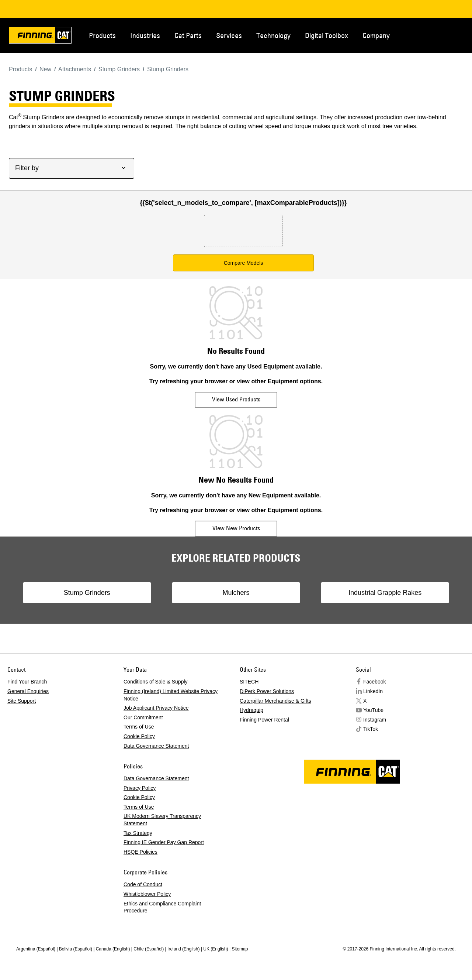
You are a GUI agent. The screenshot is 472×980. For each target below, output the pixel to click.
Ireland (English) (183, 949)
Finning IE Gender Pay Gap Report (164, 842)
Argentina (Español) (36, 949)
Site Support (22, 701)
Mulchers (236, 593)
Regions (454, 35)
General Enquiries (28, 691)
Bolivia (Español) (76, 949)
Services (229, 35)
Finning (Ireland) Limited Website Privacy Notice (171, 695)
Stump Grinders (97, 593)
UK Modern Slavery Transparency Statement (162, 820)
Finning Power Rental (264, 720)
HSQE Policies (140, 852)
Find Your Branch (27, 682)
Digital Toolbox (327, 35)
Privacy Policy (140, 788)
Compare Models (244, 263)
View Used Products (236, 399)
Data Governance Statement (156, 746)
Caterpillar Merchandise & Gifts (275, 701)
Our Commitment (143, 717)
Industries (145, 35)
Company (376, 35)
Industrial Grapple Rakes (375, 593)
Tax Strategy (138, 833)
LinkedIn (373, 691)
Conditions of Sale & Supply (156, 682)
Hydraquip (251, 710)
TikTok (371, 729)
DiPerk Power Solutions (267, 691)
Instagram (375, 720)
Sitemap (240, 949)
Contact (430, 35)
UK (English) (216, 949)
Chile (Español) (149, 949)
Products (102, 35)
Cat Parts (188, 35)
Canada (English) (113, 949)
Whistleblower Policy (147, 894)
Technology (273, 35)
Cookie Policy (139, 736)
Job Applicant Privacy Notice (156, 708)
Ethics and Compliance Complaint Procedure (162, 907)
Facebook (374, 682)
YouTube (373, 710)
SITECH (249, 682)
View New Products (236, 528)
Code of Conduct (143, 884)
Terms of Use (139, 727)
